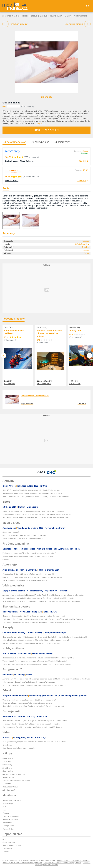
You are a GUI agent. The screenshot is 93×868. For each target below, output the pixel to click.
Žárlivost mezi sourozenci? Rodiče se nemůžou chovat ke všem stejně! (29, 553)
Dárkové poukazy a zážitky (51, 16)
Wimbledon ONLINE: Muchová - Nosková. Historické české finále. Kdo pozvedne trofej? (36, 517)
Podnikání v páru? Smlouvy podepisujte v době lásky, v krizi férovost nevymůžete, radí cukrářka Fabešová (43, 619)
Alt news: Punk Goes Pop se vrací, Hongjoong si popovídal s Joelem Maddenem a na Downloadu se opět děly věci (46, 679)
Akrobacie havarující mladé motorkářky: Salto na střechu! (24, 535)
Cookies (78, 863)
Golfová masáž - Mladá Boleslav (19, 161)
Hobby (25, 16)
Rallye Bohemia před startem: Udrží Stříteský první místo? (25, 580)
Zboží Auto (7, 784)
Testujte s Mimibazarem (12, 800)
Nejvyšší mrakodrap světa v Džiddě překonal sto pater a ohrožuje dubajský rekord (34, 616)
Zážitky (68, 16)
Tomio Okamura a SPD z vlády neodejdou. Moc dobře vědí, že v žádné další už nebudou (36, 497)
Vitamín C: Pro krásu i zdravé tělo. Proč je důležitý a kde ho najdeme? (29, 700)
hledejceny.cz (8, 758)
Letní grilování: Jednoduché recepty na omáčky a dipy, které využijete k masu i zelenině (36, 640)
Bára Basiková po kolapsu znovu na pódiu (19, 748)
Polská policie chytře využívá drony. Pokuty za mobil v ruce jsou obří (28, 574)
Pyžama (6, 813)
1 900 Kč (82, 161)
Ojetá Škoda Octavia (10, 787)
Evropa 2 (6, 852)
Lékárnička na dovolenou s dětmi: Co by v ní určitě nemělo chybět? (28, 556)
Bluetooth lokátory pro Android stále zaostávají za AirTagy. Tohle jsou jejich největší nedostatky (38, 598)
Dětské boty (7, 823)
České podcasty (9, 842)
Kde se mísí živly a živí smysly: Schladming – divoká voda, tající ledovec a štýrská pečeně (37, 664)
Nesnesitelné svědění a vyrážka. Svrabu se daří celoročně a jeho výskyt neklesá (33, 706)
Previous (4, 355)
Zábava (34, 16)
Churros (6, 559)
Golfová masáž (11, 103)
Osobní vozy (7, 765)
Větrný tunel (76, 331)
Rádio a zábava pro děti (12, 846)
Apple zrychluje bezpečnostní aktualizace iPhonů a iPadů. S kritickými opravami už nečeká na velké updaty (43, 595)
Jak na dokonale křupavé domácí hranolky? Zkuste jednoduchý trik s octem (31, 643)
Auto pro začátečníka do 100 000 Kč (16, 781)
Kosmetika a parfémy (11, 816)
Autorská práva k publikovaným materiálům (73, 861)
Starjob (5, 839)
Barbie (5, 807)
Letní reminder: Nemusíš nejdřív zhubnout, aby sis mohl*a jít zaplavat (29, 682)
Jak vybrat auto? (9, 790)
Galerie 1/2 (46, 97)
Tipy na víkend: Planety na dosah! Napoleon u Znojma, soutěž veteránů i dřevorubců (35, 661)
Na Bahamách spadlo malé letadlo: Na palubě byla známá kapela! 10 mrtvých (32, 493)
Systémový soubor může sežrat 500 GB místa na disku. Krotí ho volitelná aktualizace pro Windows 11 (41, 601)
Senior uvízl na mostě (11, 532)
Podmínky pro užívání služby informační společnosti (22, 863)
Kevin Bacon (7, 745)
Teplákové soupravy (10, 819)
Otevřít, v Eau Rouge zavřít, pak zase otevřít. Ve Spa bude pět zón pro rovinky (32, 577)
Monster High (8, 803)
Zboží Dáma (7, 768)
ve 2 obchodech (44, 384)
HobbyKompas (8, 777)
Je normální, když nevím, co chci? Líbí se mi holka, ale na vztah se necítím (31, 724)
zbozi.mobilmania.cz (11, 16)
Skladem (84, 153)
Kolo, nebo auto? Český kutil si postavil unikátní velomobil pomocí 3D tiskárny (32, 727)
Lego (4, 810)
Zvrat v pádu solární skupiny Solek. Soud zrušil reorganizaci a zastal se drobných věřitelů (36, 622)
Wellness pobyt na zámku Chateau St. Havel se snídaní (50, 333)
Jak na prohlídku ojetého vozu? (14, 774)
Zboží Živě (6, 762)
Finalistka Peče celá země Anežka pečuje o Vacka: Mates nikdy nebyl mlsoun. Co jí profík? (37, 514)
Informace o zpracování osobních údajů (59, 863)
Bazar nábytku (8, 829)
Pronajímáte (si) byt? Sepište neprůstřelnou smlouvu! (23, 538)
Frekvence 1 (7, 849)
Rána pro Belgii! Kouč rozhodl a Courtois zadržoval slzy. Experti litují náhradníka (33, 511)
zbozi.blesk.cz (8, 771)
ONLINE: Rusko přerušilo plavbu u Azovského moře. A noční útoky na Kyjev (31, 490)
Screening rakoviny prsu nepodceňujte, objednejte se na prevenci (27, 703)
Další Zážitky (9, 327)
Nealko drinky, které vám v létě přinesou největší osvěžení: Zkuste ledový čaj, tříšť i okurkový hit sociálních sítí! (45, 637)
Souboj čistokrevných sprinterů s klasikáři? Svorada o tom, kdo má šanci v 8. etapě (34, 742)
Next (89, 356)
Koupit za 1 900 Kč (46, 130)
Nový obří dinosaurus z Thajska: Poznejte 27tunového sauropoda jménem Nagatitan (35, 721)
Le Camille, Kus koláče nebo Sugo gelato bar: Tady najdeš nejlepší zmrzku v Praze (34, 685)
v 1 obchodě (9, 384)
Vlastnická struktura (51, 865)
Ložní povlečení (9, 826)
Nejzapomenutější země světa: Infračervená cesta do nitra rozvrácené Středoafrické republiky (38, 658)
